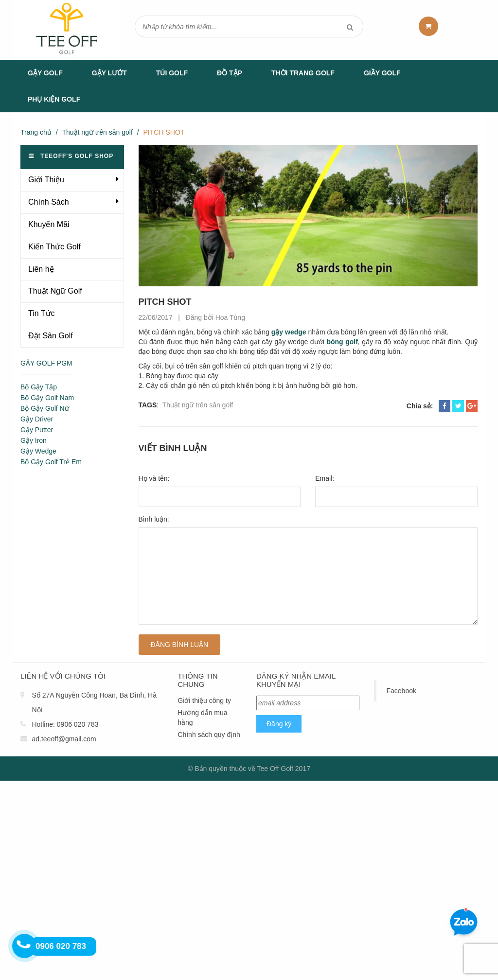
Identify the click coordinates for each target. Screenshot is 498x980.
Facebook (401, 691)
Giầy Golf (382, 73)
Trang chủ (36, 132)
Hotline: (43, 724)
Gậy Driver (37, 419)
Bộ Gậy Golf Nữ (45, 408)
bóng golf (342, 342)
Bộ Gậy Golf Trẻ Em (51, 462)
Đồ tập (230, 73)
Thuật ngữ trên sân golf (97, 132)
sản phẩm (464, 26)
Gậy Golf (45, 73)
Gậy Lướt (109, 73)
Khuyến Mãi (49, 224)
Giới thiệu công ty (204, 700)
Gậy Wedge (38, 451)
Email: (325, 478)
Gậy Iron (34, 440)
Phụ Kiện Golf (54, 99)
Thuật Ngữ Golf (55, 291)
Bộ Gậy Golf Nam (47, 398)
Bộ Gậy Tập (39, 387)
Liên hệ (41, 269)
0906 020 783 (78, 724)
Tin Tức (42, 313)
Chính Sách (49, 202)
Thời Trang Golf (303, 73)
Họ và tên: (154, 478)
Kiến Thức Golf (54, 247)
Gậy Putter (37, 430)
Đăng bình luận (180, 645)
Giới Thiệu (46, 180)
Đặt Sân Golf (51, 336)
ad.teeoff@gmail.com (64, 739)
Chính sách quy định (209, 735)
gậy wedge (289, 332)
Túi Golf (172, 73)
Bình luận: (154, 519)
